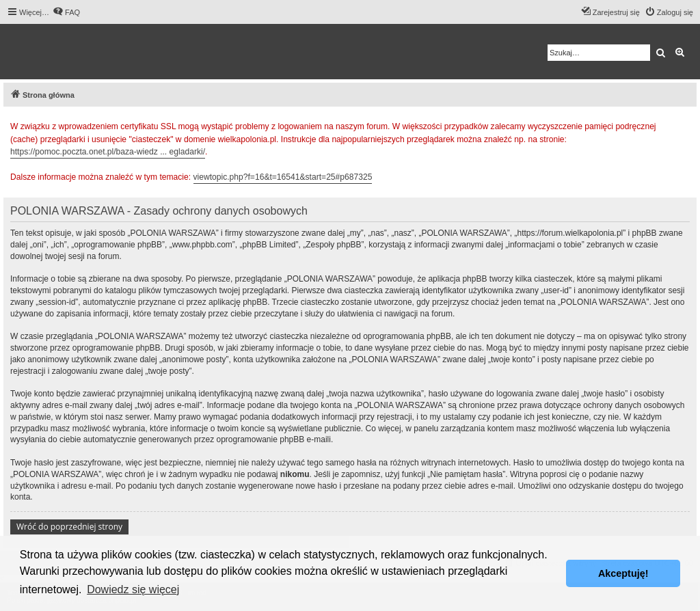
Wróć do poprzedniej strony (69, 527)
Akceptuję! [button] (623, 573)
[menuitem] (66, 12)
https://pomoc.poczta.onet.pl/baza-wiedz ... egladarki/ (108, 152)
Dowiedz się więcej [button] (133, 589)
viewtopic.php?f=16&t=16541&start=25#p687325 (283, 177)
